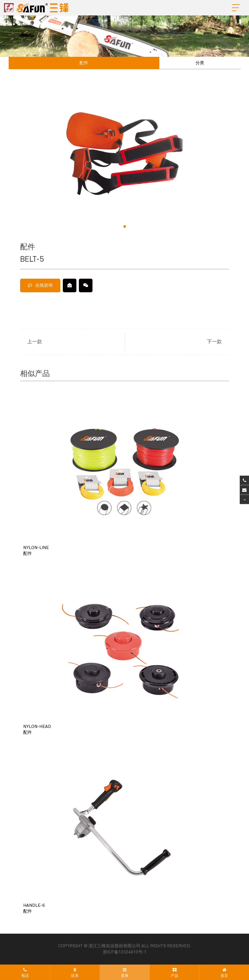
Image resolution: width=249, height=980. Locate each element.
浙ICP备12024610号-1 (125, 952)
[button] (125, 226)
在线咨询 (40, 285)
